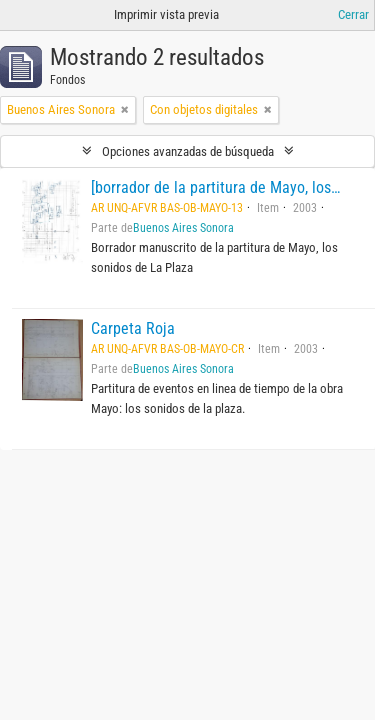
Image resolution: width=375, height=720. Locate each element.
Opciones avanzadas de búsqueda (188, 151)
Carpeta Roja (133, 328)
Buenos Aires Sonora (183, 228)
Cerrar (353, 14)
